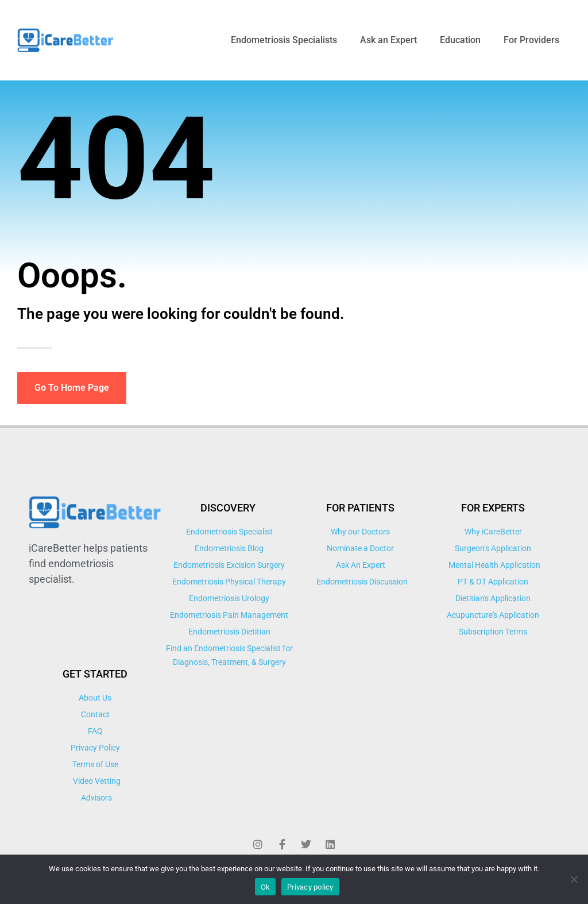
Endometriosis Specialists (284, 40)
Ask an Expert (388, 40)
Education (460, 40)
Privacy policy (310, 887)
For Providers (531, 40)
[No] (574, 879)
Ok (266, 887)
